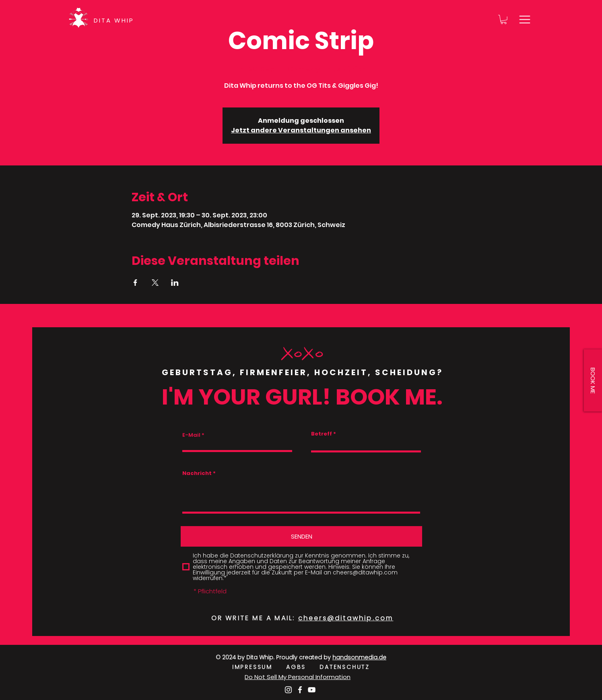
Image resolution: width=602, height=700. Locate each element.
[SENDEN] (301, 536)
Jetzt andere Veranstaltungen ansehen (301, 130)
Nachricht (197, 473)
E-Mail (191, 435)
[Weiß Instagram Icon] (288, 690)
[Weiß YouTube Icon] (312, 690)
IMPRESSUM (259, 667)
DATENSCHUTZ (345, 667)
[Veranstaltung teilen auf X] (155, 283)
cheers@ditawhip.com (346, 618)
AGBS (303, 667)
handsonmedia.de (359, 657)
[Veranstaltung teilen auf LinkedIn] (175, 283)
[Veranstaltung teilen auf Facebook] (135, 283)
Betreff (322, 434)
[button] (504, 20)
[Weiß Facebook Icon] (300, 690)
